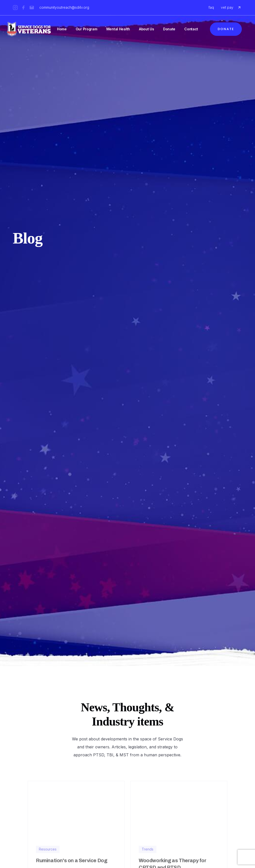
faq (211, 7)
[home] (29, 29)
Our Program (87, 29)
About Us (147, 29)
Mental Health (118, 29)
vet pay (227, 7)
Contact (191, 29)
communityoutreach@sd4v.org (64, 7)
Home (62, 29)
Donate (169, 29)
